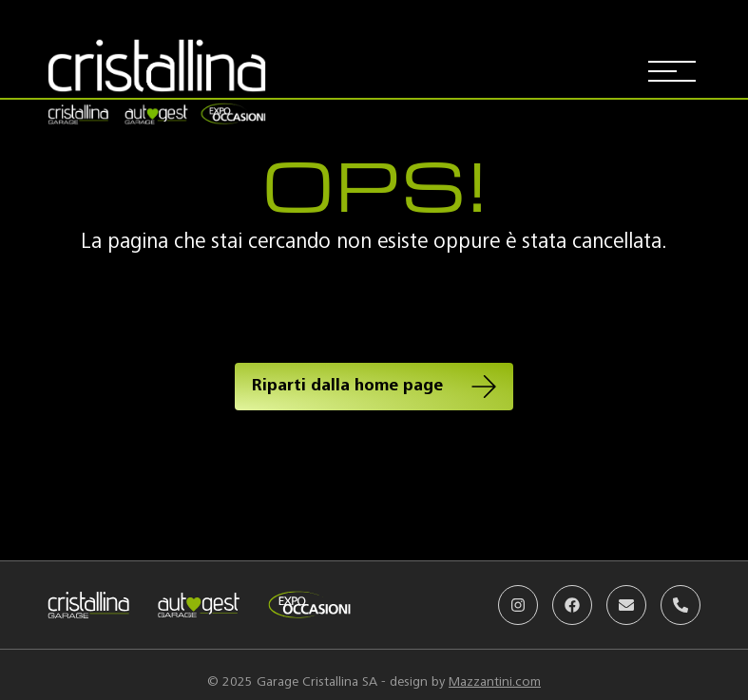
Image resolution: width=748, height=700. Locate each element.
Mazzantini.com (495, 681)
